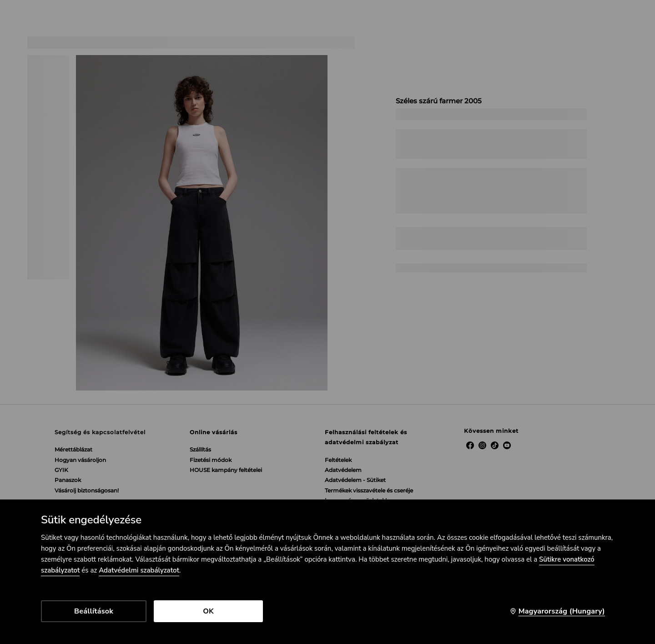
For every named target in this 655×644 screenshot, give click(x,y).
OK (208, 611)
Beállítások (94, 611)
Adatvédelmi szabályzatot (139, 570)
